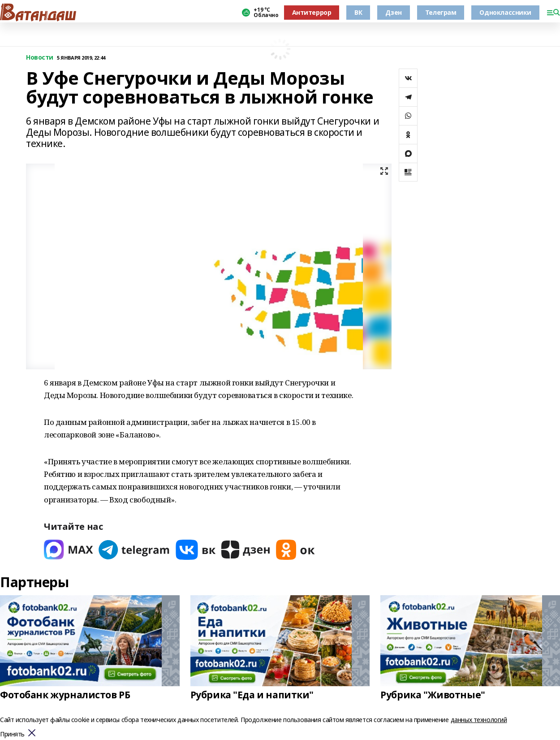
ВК (358, 12)
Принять (12, 734)
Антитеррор (312, 12)
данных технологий (479, 720)
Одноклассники (505, 12)
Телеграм (441, 12)
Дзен (393, 12)
